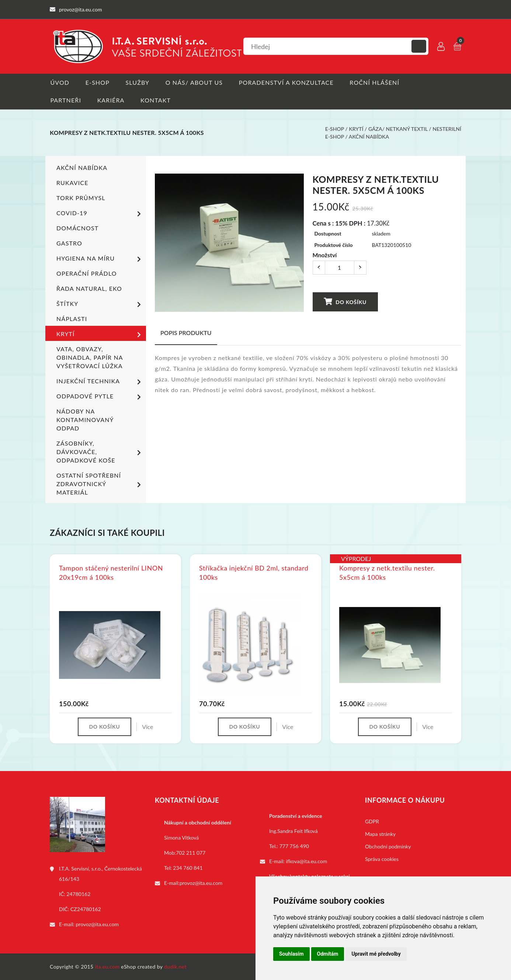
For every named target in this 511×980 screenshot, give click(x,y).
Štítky (100, 304)
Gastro (69, 243)
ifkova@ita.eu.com (307, 861)
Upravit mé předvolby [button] (376, 954)
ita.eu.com (107, 967)
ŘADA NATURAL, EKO (89, 289)
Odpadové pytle (100, 397)
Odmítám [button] (328, 954)
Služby (138, 82)
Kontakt (156, 100)
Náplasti (72, 319)
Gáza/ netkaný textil (398, 129)
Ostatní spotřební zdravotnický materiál (100, 484)
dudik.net (176, 967)
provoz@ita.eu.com (97, 924)
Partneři (65, 100)
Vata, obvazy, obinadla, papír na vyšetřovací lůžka (90, 358)
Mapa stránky (380, 834)
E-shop (98, 82)
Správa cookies (382, 859)
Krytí (356, 129)
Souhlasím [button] (291, 954)
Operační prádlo (87, 274)
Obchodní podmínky (388, 846)
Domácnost (77, 228)
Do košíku (345, 302)
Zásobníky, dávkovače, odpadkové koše (100, 452)
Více (147, 727)
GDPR (372, 821)
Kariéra (111, 100)
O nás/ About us (195, 82)
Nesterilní (447, 129)
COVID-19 (100, 214)
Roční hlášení (377, 82)
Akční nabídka (369, 137)
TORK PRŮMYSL (81, 198)
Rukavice (72, 183)
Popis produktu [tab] (186, 333)
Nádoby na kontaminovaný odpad (85, 420)
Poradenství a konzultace (288, 82)
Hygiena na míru (100, 259)
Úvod (59, 82)
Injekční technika (100, 382)
